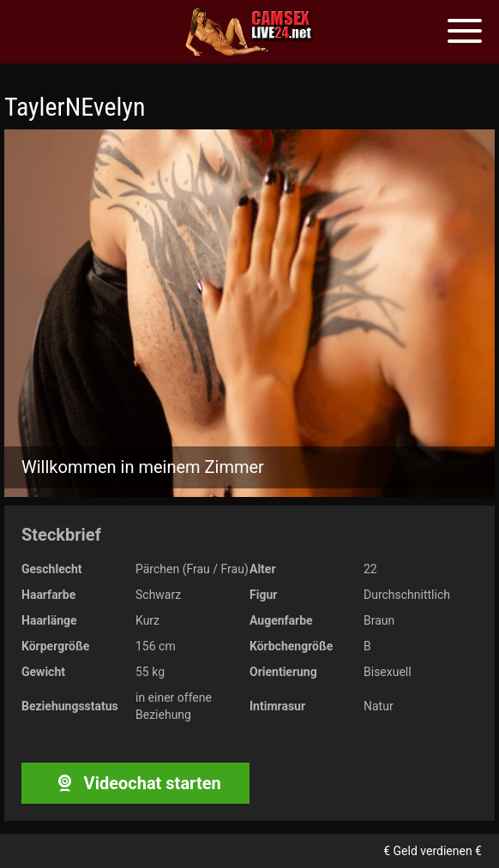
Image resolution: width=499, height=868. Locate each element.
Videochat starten (135, 783)
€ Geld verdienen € (433, 851)
